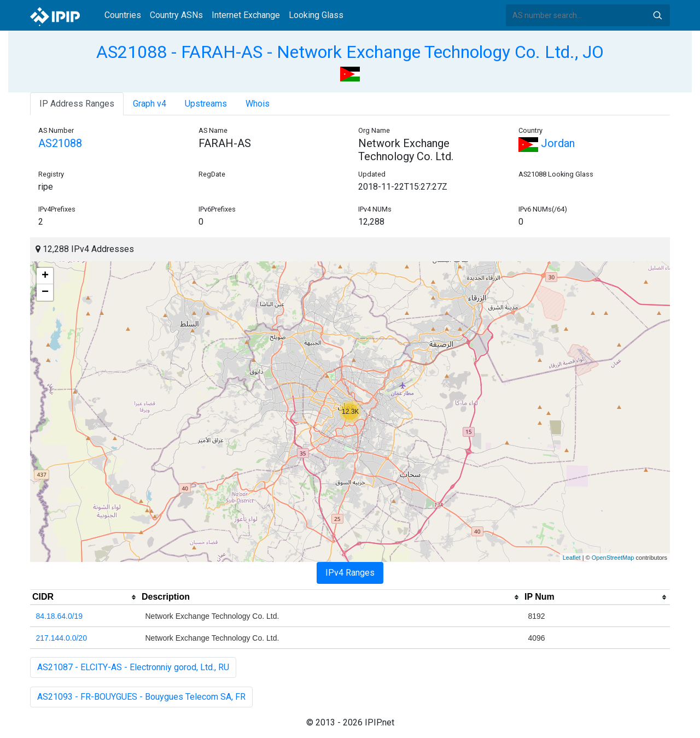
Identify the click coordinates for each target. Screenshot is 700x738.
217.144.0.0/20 (62, 638)
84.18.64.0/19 (60, 616)
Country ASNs (176, 15)
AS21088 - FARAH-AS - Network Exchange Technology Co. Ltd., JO (350, 52)
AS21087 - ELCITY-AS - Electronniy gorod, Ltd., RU (133, 667)
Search (657, 15)
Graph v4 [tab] (150, 104)
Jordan (547, 143)
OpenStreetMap (613, 558)
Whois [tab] (258, 104)
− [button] (45, 292)
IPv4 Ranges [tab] (350, 573)
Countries (123, 15)
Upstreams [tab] (206, 104)
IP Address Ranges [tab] (77, 104)
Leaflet (572, 558)
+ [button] (45, 276)
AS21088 (60, 143)
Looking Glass (316, 15)
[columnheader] (85, 598)
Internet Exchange (246, 15)
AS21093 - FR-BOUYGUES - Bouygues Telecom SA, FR (141, 697)
